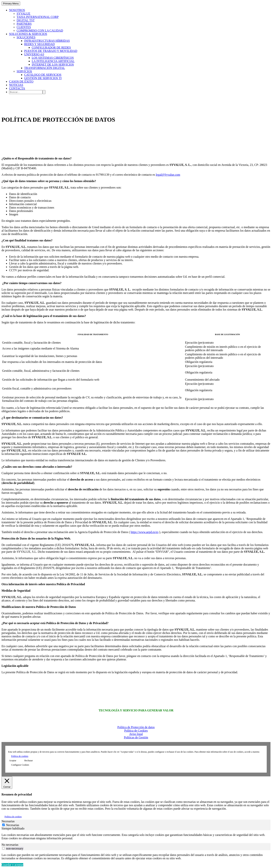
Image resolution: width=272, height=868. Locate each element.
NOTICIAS (16, 85)
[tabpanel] (136, 837)
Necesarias (13, 825)
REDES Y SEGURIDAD (39, 44)
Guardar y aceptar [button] (12, 865)
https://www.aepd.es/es (144, 532)
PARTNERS (24, 24)
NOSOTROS (17, 10)
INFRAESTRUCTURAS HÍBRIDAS (47, 41)
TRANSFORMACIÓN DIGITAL (45, 68)
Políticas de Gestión (136, 737)
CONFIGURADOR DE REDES (51, 48)
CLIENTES (24, 27)
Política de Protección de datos (136, 727)
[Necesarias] (3, 825)
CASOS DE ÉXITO (21, 82)
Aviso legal (136, 734)
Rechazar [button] (29, 761)
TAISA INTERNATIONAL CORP (38, 17)
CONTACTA (17, 88)
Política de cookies (20, 756)
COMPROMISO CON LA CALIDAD (40, 31)
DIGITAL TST (26, 20)
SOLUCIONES (26, 37)
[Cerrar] (7, 783)
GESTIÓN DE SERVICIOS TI (43, 78)
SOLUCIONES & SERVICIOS (28, 34)
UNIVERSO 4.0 (34, 54)
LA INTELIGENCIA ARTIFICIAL (53, 61)
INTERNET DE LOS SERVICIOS (53, 65)
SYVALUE (24, 14)
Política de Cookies (136, 731)
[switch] (3, 848)
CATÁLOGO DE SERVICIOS (43, 75)
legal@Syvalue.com (168, 175)
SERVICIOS (24, 71)
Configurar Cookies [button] (20, 765)
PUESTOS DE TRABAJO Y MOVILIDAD (51, 51)
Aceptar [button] (13, 761)
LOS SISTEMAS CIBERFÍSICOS (53, 58)
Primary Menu (11, 3)
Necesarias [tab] (8, 821)
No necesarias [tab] (10, 845)
